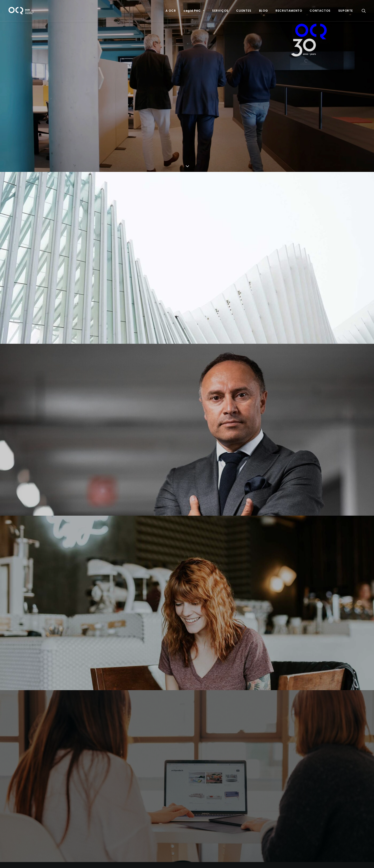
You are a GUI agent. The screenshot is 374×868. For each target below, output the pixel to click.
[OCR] (21, 11)
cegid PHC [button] (194, 11)
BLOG (263, 11)
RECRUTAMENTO (289, 11)
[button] (364, 11)
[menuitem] (171, 11)
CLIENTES (244, 11)
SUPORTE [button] (346, 11)
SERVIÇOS (220, 11)
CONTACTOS (320, 11)
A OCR (171, 11)
